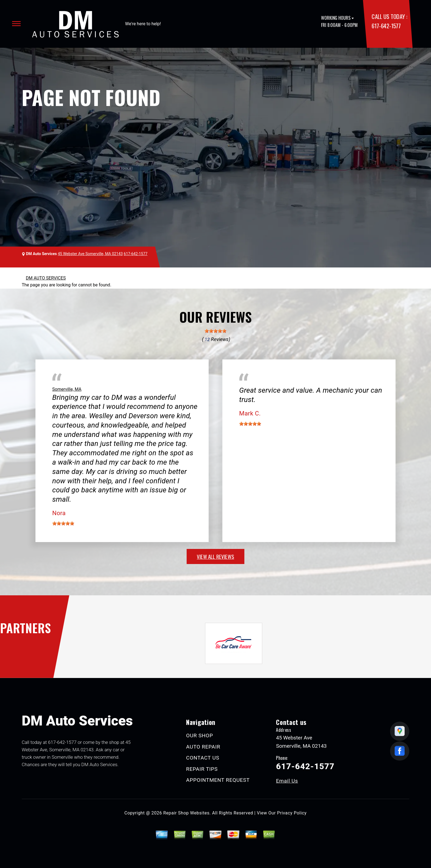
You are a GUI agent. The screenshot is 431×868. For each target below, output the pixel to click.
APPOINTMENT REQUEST (218, 780)
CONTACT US (203, 758)
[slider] (215, 331)
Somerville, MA (67, 389)
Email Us (287, 781)
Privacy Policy (292, 813)
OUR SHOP (200, 736)
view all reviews (215, 556)
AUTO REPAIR (203, 747)
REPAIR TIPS (202, 769)
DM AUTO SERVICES (46, 278)
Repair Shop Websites (186, 813)
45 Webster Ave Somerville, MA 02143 (90, 254)
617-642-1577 (386, 26)
